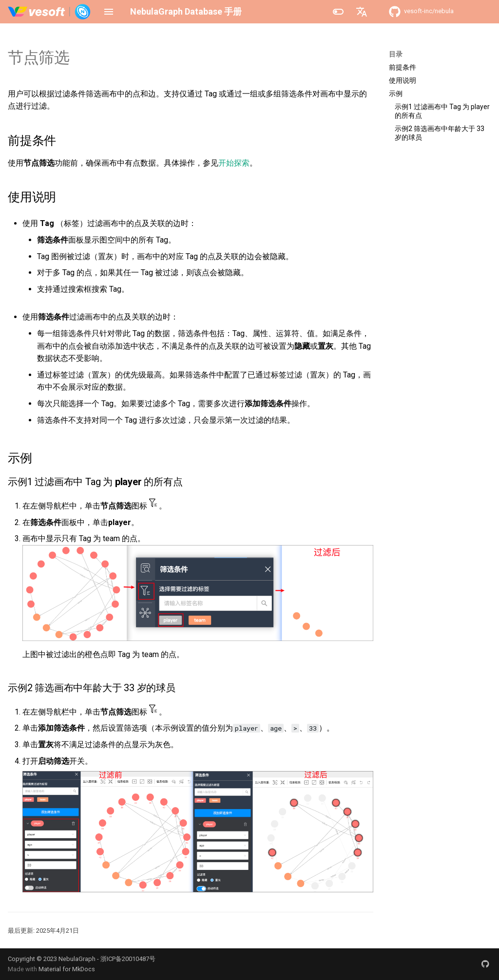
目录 (396, 54)
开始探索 (234, 163)
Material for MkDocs (67, 969)
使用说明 (403, 80)
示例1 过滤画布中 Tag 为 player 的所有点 (442, 111)
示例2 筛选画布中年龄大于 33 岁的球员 (440, 133)
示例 (396, 94)
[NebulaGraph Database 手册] (49, 12)
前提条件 (403, 67)
